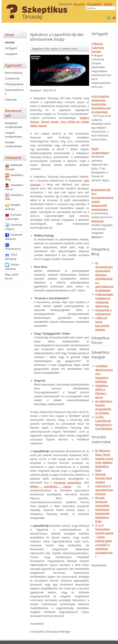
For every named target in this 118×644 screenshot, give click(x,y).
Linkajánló (11, 54)
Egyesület (16, 65)
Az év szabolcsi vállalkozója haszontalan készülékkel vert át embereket (101, 104)
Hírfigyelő (11, 48)
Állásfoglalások (14, 84)
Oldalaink (16, 157)
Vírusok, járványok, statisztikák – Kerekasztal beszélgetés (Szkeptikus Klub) (103, 510)
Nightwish (98, 221)
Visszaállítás (94, 4)
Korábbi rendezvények (14, 144)
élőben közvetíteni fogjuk (51, 486)
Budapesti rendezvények (14, 125)
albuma (96, 237)
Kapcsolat (11, 100)
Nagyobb (79, 4)
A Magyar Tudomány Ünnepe (98, 48)
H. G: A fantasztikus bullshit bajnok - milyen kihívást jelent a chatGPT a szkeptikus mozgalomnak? (104, 541)
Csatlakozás (12, 78)
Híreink (10, 42)
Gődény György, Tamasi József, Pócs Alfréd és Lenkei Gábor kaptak (60, 122)
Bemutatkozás (14, 73)
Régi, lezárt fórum (12, 276)
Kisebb (108, 4)
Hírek (16, 34)
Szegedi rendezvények (14, 135)
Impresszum (99, 565)
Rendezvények (16, 113)
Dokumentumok (14, 92)
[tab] (24, 34)
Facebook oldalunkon (68, 483)
